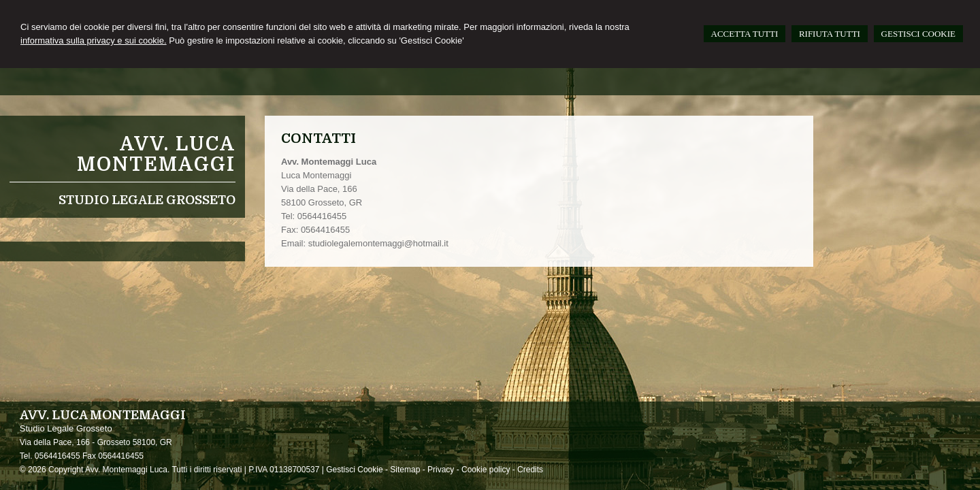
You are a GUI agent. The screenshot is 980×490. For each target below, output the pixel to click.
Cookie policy (486, 470)
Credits (530, 470)
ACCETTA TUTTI (745, 34)
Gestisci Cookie (354, 470)
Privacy (441, 470)
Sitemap (405, 470)
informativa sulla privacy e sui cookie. (94, 40)
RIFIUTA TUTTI (830, 34)
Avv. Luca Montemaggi (156, 154)
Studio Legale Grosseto (147, 200)
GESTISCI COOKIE (918, 34)
